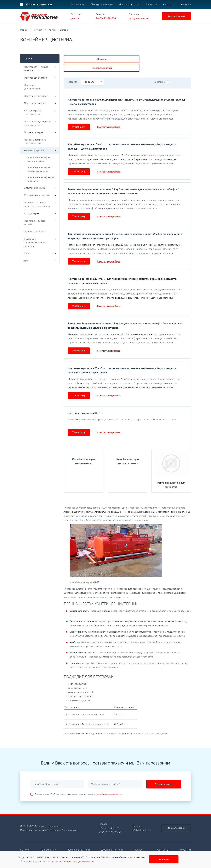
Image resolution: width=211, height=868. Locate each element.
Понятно (164, 859)
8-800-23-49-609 (106, 18)
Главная (24, 30)
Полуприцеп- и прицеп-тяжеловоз (40, 68)
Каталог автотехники (39, 4)
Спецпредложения (106, 58)
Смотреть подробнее (109, 117)
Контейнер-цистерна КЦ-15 (85, 403)
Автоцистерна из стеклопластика (40, 112)
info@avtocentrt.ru (139, 18)
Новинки (186, 4)
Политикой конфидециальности (76, 861)
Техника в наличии (102, 4)
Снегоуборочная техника (40, 195)
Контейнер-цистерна (40, 150)
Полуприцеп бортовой (40, 78)
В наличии (162, 72)
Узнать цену (79, 117)
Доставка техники (130, 4)
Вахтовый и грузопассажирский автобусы (40, 242)
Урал (40, 260)
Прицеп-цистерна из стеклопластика (35, 141)
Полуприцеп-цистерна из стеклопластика (40, 123)
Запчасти (152, 4)
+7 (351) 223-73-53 (110, 822)
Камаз (40, 253)
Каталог (38, 30)
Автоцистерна (40, 213)
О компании (78, 4)
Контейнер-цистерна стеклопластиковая (39, 169)
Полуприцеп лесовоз (40, 103)
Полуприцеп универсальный (32, 87)
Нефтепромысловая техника (40, 222)
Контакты (169, 4)
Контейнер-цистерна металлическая (39, 159)
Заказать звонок (176, 16)
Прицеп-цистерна (40, 132)
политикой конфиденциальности (108, 784)
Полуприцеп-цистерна (40, 96)
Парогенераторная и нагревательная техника (40, 204)
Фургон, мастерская (35, 231)
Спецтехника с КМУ (40, 188)
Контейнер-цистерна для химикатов (41, 179)
